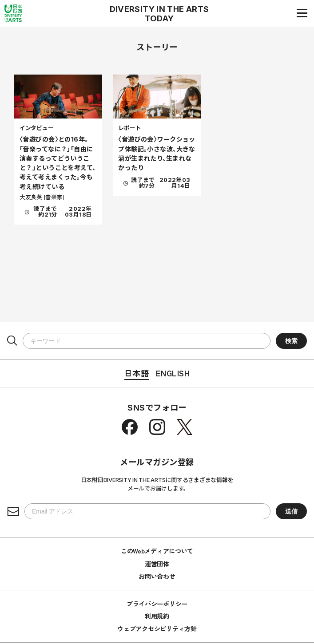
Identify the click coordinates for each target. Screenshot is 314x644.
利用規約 (157, 616)
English (173, 373)
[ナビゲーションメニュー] (302, 13)
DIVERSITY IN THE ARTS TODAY (159, 14)
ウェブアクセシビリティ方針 (157, 628)
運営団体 (157, 564)
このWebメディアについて (157, 551)
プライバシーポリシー (157, 604)
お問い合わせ (157, 576)
